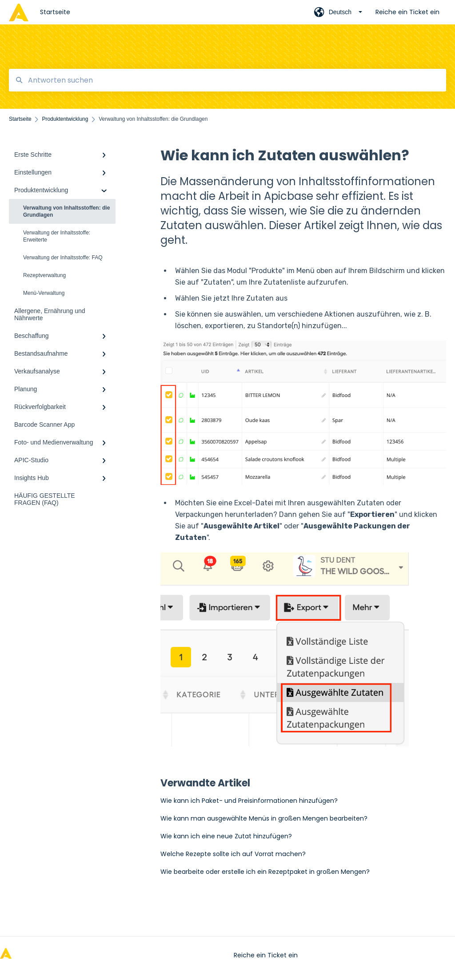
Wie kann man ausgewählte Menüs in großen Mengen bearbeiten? (264, 818)
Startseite (55, 12)
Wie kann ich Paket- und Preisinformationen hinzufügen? (249, 801)
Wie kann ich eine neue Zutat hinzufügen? (226, 836)
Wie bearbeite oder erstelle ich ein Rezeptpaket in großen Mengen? (265, 872)
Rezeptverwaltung (44, 275)
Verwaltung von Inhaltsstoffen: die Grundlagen (66, 211)
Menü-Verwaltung (44, 293)
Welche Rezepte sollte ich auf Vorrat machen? (233, 854)
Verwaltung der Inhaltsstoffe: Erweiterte (57, 236)
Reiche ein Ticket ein (266, 955)
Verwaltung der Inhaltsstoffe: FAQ (63, 258)
